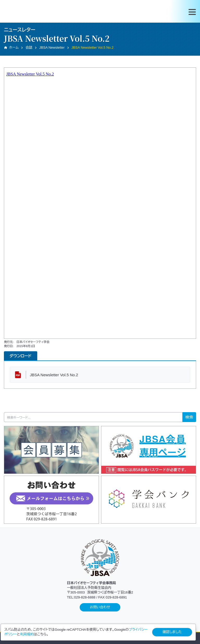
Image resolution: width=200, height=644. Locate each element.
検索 (189, 417)
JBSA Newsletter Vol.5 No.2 (54, 375)
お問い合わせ (100, 607)
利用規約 (27, 634)
